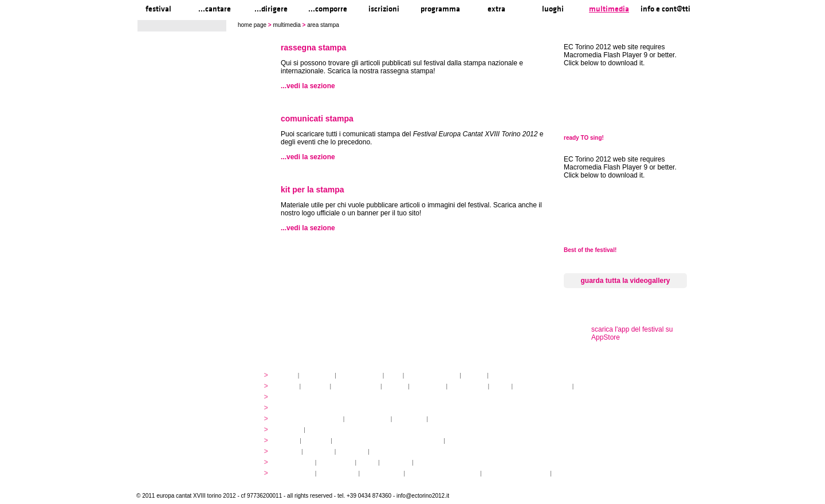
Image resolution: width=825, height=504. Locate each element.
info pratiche (296, 473)
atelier (288, 386)
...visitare (385, 452)
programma (440, 9)
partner (474, 375)
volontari (316, 441)
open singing (468, 386)
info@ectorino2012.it (423, 496)
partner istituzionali (432, 375)
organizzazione (360, 375)
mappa (289, 452)
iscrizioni (384, 9)
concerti (290, 430)
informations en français (516, 473)
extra (496, 9)
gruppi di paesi (451, 419)
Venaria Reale (382, 473)
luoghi (553, 9)
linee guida (317, 375)
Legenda (567, 473)
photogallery (296, 462)
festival (158, 9)
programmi (294, 397)
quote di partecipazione (310, 419)
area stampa (433, 462)
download (396, 462)
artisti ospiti (428, 386)
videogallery (335, 462)
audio (367, 462)
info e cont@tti (665, 9)
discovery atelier (356, 386)
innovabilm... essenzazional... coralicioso (388, 441)
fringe (500, 386)
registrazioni (593, 386)
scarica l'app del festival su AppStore (632, 333)
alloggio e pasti (368, 419)
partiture (315, 386)
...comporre (328, 9)
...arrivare (352, 452)
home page (252, 25)
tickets (317, 430)
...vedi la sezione (308, 86)
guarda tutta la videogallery (625, 281)
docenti (395, 386)
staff (393, 375)
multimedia (609, 9)
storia (287, 375)
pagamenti (409, 419)
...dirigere (271, 9)
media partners (511, 375)
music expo (464, 441)
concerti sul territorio (543, 386)
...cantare (215, 9)
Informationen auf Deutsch (443, 473)
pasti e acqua (337, 473)
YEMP (288, 441)
